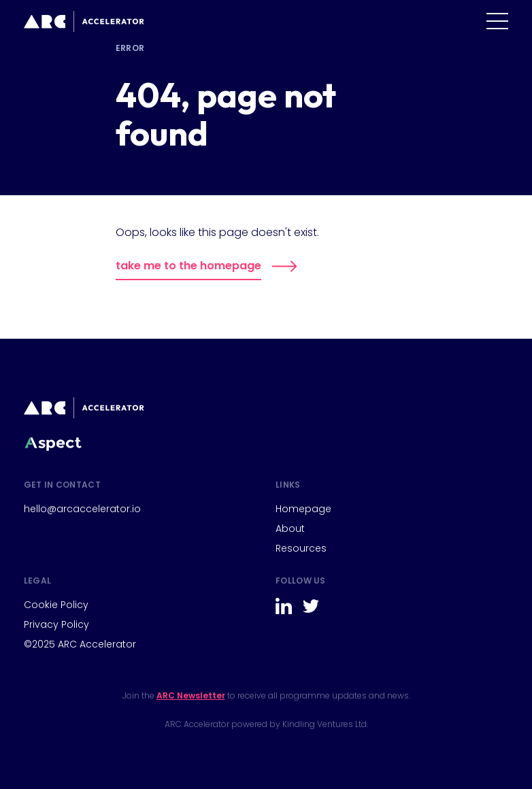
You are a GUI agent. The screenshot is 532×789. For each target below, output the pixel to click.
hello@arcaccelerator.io (82, 509)
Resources (301, 548)
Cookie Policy (56, 605)
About (290, 528)
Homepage (303, 509)
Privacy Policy (56, 624)
